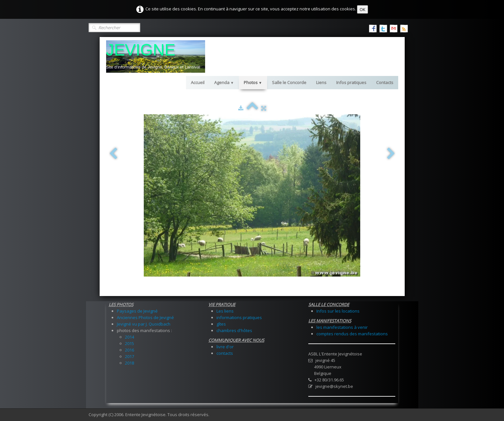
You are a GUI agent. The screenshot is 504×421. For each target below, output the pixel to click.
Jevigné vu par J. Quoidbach (144, 324)
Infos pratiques (351, 82)
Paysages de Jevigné (137, 311)
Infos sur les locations (338, 311)
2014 (129, 337)
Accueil (198, 82)
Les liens (225, 311)
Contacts (385, 82)
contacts (225, 353)
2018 (129, 363)
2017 (129, 356)
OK (363, 9)
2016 (129, 350)
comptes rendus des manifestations (352, 334)
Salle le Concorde (289, 82)
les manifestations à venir (342, 327)
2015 (129, 343)
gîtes (221, 324)
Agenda (224, 82)
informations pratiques (239, 317)
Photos (253, 82)
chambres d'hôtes (234, 330)
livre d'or (225, 347)
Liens (321, 82)
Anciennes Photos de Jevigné (145, 317)
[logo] (156, 56)
